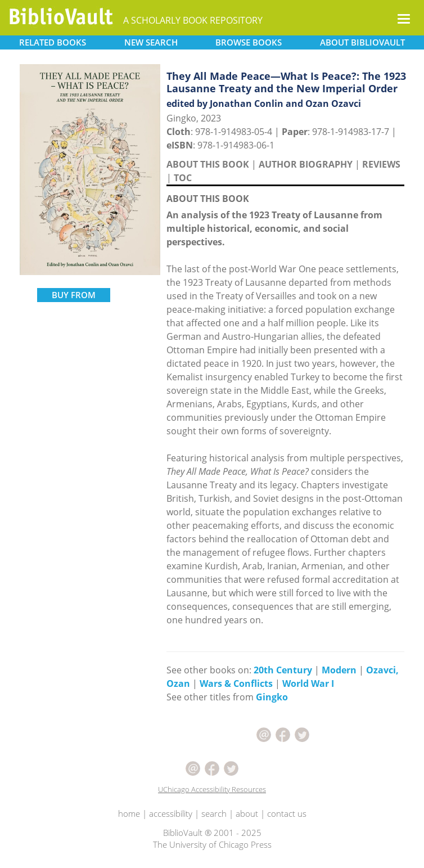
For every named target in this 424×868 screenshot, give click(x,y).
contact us (287, 813)
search (214, 813)
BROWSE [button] (249, 42)
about (247, 813)
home (129, 813)
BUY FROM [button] (74, 295)
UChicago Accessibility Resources (212, 789)
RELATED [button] (53, 42)
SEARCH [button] (151, 42)
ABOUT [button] (362, 42)
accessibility (171, 813)
